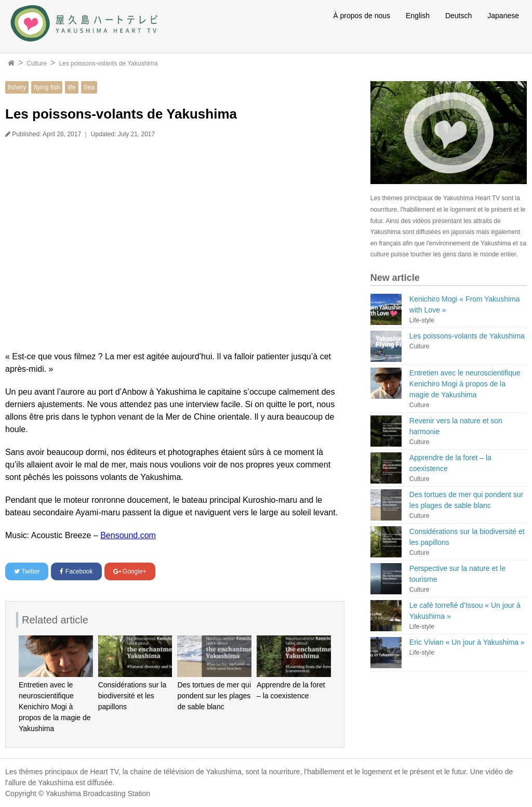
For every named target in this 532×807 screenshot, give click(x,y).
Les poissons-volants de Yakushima (108, 63)
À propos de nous (362, 16)
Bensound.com (128, 535)
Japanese (503, 16)
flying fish (47, 87)
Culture (37, 63)
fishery (17, 87)
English (418, 16)
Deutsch (458, 16)
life (71, 87)
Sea (89, 87)
